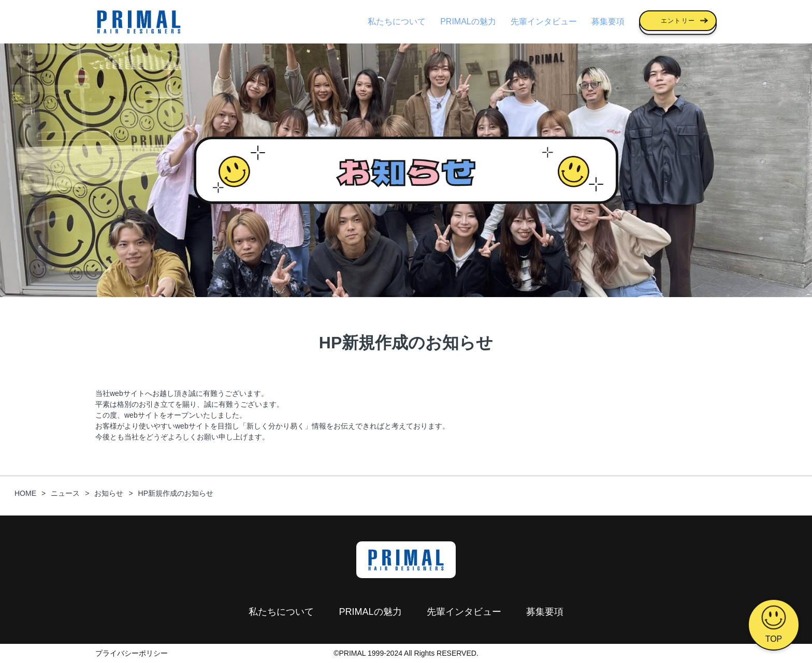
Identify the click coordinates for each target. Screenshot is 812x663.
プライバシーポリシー (132, 653)
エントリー (678, 21)
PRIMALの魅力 (468, 21)
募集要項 (608, 21)
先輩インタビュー (544, 21)
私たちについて (397, 21)
